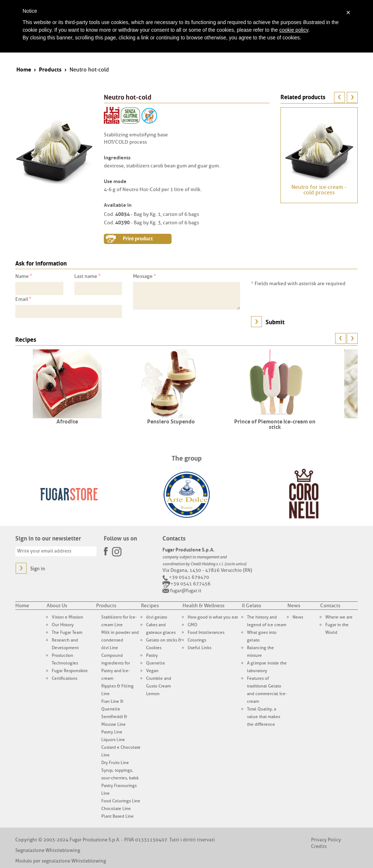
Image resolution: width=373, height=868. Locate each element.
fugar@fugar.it (186, 591)
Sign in (38, 569)
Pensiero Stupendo (171, 421)
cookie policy (294, 30)
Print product (138, 239)
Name (24, 276)
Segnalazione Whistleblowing (48, 850)
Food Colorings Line (121, 801)
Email (23, 299)
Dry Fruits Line (115, 763)
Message (144, 276)
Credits (319, 846)
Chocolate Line (116, 809)
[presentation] (306, 302)
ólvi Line (110, 648)
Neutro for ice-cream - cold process (319, 190)
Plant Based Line (117, 816)
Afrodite (67, 421)
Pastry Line (112, 732)
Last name (87, 276)
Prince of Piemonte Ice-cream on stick (275, 424)
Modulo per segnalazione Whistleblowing (61, 861)
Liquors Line (113, 740)
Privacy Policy (326, 840)
